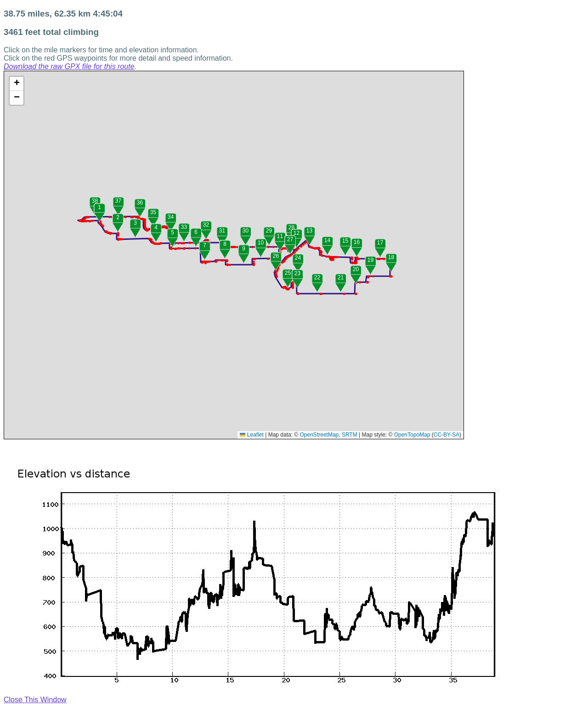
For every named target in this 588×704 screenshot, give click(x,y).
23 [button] (297, 273)
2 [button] (118, 217)
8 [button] (225, 244)
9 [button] (244, 249)
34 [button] (171, 217)
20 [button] (356, 269)
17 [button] (380, 243)
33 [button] (184, 227)
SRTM (350, 435)
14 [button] (327, 240)
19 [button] (370, 260)
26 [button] (276, 256)
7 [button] (205, 245)
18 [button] (391, 257)
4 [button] (156, 227)
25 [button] (288, 273)
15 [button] (345, 241)
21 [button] (341, 278)
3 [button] (135, 223)
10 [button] (261, 243)
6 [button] (196, 232)
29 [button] (269, 231)
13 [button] (309, 231)
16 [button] (357, 242)
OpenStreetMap (319, 435)
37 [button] (118, 201)
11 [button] (280, 236)
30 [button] (246, 231)
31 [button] (222, 231)
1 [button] (99, 207)
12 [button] (297, 233)
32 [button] (206, 225)
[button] (86, 221)
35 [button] (153, 212)
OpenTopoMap (412, 435)
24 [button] (298, 258)
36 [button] (140, 203)
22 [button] (317, 278)
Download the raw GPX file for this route (69, 66)
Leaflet (252, 435)
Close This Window (35, 700)
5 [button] (172, 233)
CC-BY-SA (447, 435)
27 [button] (290, 239)
